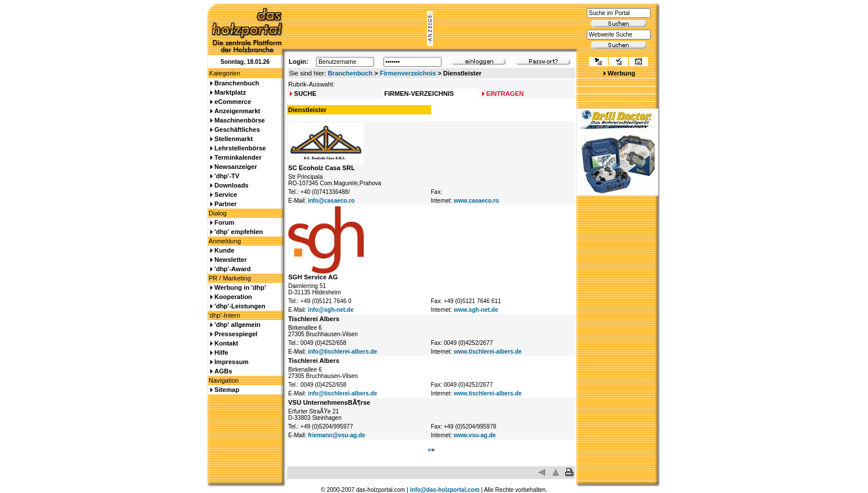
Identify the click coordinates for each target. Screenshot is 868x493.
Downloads (232, 185)
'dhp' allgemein (237, 325)
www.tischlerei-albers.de (488, 352)
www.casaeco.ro (476, 201)
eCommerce (233, 102)
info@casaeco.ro (331, 201)
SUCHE (305, 93)
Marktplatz (230, 92)
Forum (224, 222)
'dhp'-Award (232, 269)
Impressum (232, 362)
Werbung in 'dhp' (240, 287)
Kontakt (226, 343)
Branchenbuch (350, 73)
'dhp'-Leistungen (240, 306)
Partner (226, 204)
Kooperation (233, 297)
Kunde (224, 250)
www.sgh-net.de (476, 310)
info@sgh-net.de (331, 310)
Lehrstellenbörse (240, 148)
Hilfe (221, 352)
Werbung (621, 73)
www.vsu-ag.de (475, 435)
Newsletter (231, 260)
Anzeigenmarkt (237, 111)
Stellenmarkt (234, 139)
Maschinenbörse (240, 120)
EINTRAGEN (505, 93)
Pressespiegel (236, 334)
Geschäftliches (237, 129)
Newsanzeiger (236, 167)
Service (226, 195)
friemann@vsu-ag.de (337, 435)
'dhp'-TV (227, 176)
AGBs (223, 371)
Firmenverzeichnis (408, 73)
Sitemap (227, 390)
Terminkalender (238, 157)
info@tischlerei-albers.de (342, 352)
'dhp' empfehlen (238, 232)
